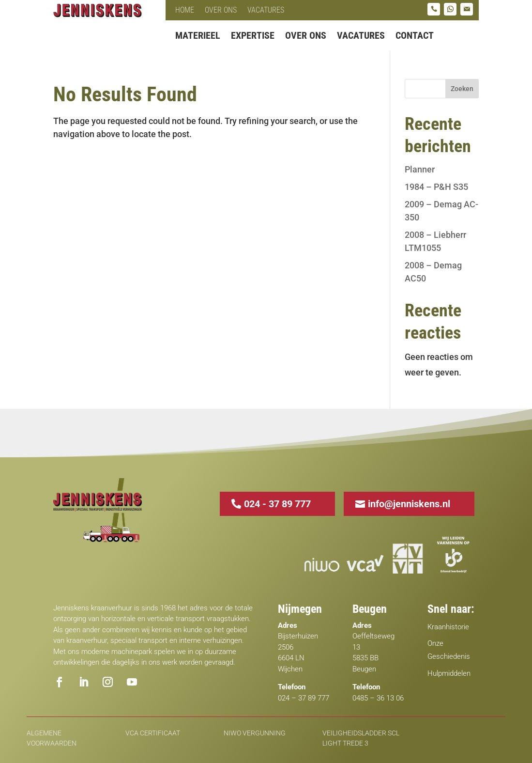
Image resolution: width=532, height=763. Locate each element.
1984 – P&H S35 (436, 187)
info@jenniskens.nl (409, 504)
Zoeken (462, 89)
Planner (420, 169)
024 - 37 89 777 (277, 504)
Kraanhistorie (448, 627)
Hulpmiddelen (449, 673)
